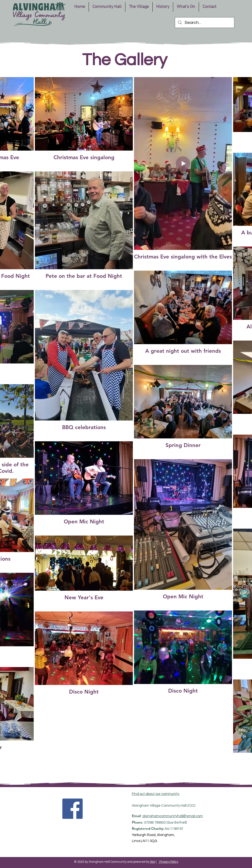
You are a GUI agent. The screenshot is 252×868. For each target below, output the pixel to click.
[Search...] (204, 23)
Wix (153, 862)
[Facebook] (72, 809)
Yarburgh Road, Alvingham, (153, 835)
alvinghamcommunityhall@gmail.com (173, 816)
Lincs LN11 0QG (145, 841)
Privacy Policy (168, 862)
